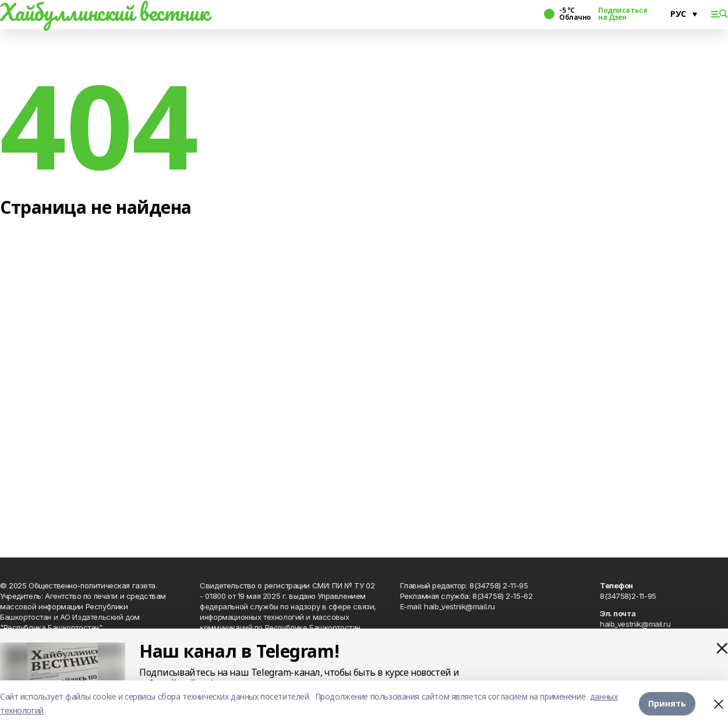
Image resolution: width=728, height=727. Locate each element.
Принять (667, 703)
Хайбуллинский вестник (104, 12)
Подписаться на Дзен (623, 14)
